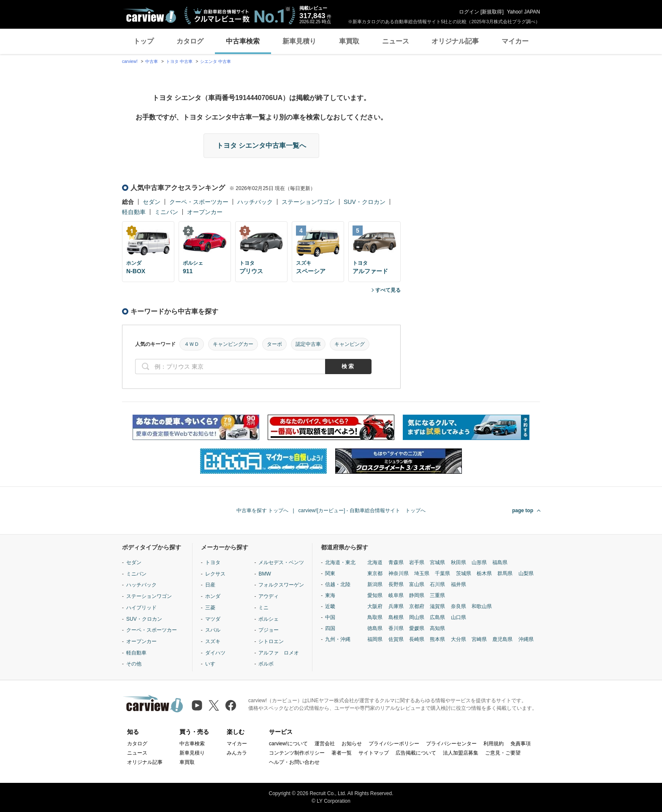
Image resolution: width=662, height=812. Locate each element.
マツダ (213, 619)
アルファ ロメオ (279, 653)
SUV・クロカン (365, 202)
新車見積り (299, 41)
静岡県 (417, 595)
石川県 (437, 584)
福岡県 (375, 639)
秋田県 (459, 562)
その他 (134, 664)
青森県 (396, 562)
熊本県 (437, 639)
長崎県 (417, 639)
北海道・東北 (340, 562)
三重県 (437, 595)
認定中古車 (308, 344)
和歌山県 (482, 606)
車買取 (349, 41)
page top (523, 511)
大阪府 (375, 606)
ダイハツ (215, 653)
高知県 (437, 628)
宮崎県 (479, 639)
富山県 (417, 584)
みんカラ (237, 753)
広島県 (437, 617)
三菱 (210, 608)
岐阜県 (396, 595)
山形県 (479, 562)
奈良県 (459, 606)
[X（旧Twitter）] (214, 705)
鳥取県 (375, 617)
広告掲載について (416, 753)
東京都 (375, 573)
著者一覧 (342, 753)
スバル (213, 630)
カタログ (190, 41)
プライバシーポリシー (394, 744)
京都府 (417, 606)
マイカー (515, 41)
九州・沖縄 (338, 639)
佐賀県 (396, 639)
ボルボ (266, 664)
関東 (330, 573)
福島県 (500, 562)
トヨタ (213, 562)
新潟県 (375, 584)
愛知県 (375, 595)
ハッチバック (255, 202)
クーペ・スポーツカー (199, 202)
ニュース (396, 41)
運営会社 (325, 744)
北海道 (375, 562)
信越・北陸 (338, 584)
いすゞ (213, 664)
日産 (210, 585)
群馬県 (505, 573)
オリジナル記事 (455, 41)
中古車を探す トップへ (262, 511)
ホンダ (213, 596)
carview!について (288, 744)
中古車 (152, 61)
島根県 (396, 617)
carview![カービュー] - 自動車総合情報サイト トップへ (362, 511)
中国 (330, 617)
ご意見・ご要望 (503, 753)
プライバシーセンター (451, 744)
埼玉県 (422, 573)
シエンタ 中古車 (216, 61)
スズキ (213, 641)
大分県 (459, 639)
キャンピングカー (233, 344)
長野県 (396, 584)
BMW (265, 574)
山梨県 (526, 573)
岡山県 (417, 617)
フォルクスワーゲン (281, 585)
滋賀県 (437, 606)
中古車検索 (243, 41)
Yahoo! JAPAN (524, 12)
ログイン (469, 12)
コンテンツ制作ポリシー (297, 753)
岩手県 (417, 562)
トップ (144, 41)
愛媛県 (417, 628)
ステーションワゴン (308, 202)
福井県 (459, 584)
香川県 (396, 628)
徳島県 (375, 628)
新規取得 (492, 12)
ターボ (274, 344)
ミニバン (166, 212)
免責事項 (521, 744)
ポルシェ (269, 619)
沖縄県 (526, 639)
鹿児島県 (502, 639)
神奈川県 (399, 573)
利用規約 (494, 744)
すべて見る (388, 290)
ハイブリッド (141, 608)
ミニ (263, 608)
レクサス (215, 574)
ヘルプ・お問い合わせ (294, 762)
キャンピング (350, 344)
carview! (130, 61)
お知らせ (352, 744)
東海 (330, 595)
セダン (152, 202)
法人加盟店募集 (461, 753)
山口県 (459, 617)
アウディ (269, 596)
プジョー (269, 630)
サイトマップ (374, 753)
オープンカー (205, 212)
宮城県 (437, 562)
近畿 (330, 606)
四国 (330, 628)
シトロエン (271, 641)
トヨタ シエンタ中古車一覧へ (261, 145)
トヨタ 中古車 (179, 61)
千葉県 (442, 573)
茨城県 (464, 573)
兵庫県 (396, 606)
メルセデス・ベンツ (281, 562)
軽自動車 (134, 212)
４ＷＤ (192, 344)
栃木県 (484, 573)
